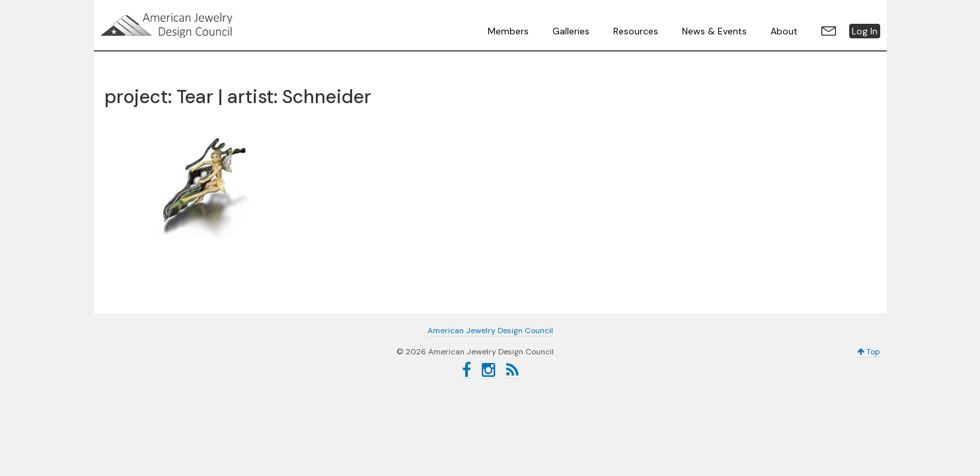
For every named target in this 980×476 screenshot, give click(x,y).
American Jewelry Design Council (200, 25)
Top (869, 352)
